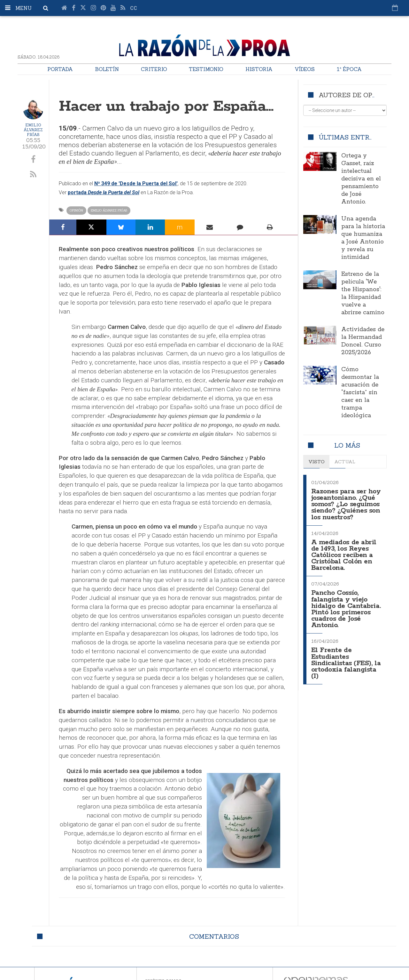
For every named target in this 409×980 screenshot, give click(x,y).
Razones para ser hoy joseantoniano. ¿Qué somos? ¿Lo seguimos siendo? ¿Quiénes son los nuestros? (346, 505)
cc (134, 8)
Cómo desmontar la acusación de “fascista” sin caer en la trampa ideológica (360, 393)
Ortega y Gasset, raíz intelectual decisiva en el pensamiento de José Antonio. (361, 179)
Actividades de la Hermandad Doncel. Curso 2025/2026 (363, 341)
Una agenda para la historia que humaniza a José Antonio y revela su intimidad (363, 238)
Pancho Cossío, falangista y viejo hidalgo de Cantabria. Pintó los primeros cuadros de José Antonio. (346, 609)
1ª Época (349, 69)
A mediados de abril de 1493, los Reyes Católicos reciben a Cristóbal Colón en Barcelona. (344, 555)
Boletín (107, 69)
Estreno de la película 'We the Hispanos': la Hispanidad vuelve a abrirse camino (363, 293)
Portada (60, 69)
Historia (259, 69)
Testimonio (206, 69)
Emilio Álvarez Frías (33, 130)
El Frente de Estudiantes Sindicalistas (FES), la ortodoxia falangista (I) (346, 663)
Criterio (154, 69)
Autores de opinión (355, 95)
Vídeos (305, 69)
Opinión (76, 210)
